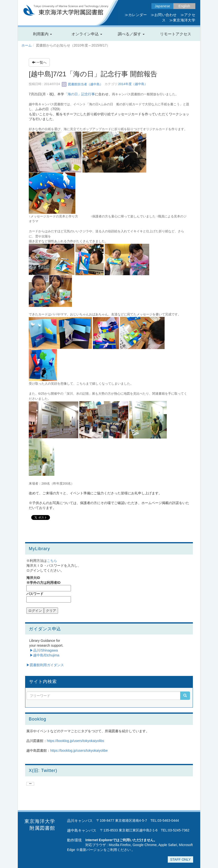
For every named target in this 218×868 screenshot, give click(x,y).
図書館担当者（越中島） (82, 84)
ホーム (27, 45)
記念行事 (88, 94)
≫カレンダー (136, 15)
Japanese (163, 6)
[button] (42, 34)
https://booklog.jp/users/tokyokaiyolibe (79, 751)
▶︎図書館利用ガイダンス (45, 665)
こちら (52, 561)
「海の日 (71, 94)
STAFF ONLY (180, 859)
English (184, 6)
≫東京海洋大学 (182, 20)
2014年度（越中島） (133, 84)
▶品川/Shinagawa (44, 650)
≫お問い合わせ (164, 15)
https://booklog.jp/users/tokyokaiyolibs (75, 741)
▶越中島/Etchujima (45, 655)
